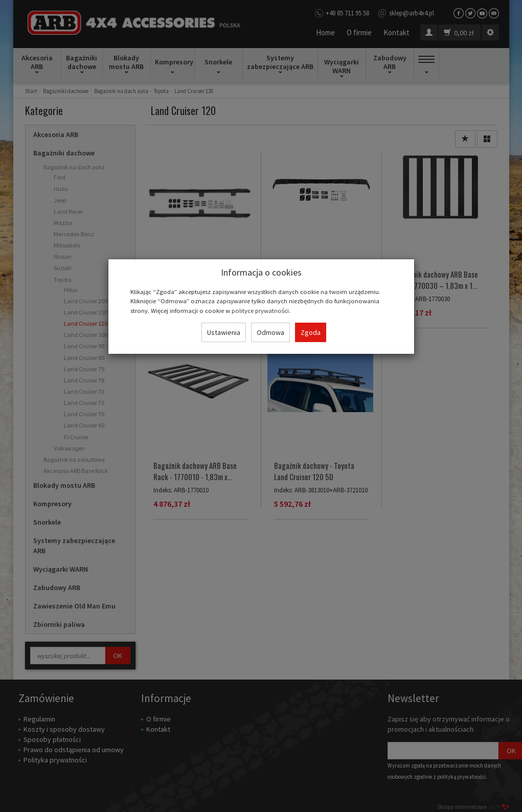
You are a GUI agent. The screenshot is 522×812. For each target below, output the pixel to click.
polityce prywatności (260, 310)
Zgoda (311, 332)
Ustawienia (224, 332)
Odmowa (270, 332)
